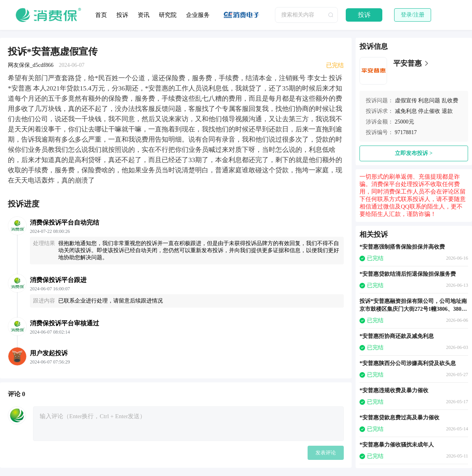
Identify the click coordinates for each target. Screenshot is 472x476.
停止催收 (429, 111)
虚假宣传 (406, 101)
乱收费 (450, 101)
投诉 (122, 15)
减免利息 (406, 111)
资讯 (144, 15)
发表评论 (326, 453)
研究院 (168, 15)
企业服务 (198, 15)
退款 (447, 111)
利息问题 (429, 101)
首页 (101, 15)
